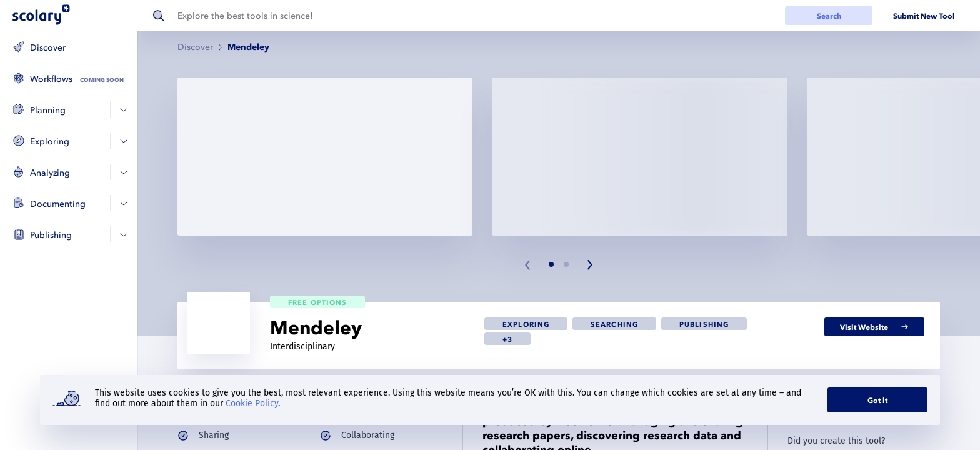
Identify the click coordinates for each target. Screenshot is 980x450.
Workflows (51, 79)
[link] (526, 324)
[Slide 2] (566, 264)
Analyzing (50, 173)
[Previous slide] (528, 265)
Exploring (50, 142)
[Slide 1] (551, 264)
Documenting (58, 204)
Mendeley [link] (248, 47)
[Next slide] (589, 265)
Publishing (51, 235)
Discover (48, 48)
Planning (48, 110)
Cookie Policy (252, 403)
